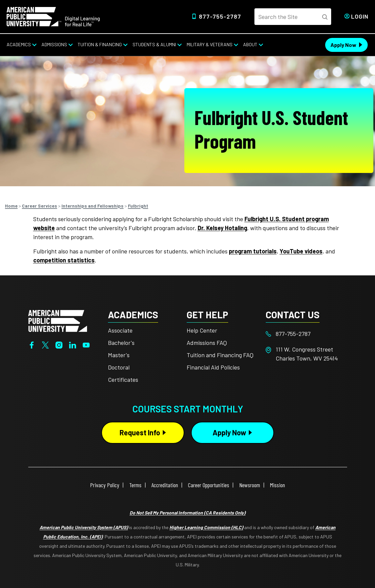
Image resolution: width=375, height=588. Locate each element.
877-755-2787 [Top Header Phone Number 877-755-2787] (220, 16)
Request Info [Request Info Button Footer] (140, 432)
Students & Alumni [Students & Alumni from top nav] (154, 44)
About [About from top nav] (250, 44)
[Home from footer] (58, 320)
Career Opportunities (209, 485)
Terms (135, 485)
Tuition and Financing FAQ (220, 355)
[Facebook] (32, 344)
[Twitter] (45, 344)
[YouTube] (86, 344)
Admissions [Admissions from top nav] (54, 44)
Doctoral (119, 367)
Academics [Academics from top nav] (19, 44)
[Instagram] (59, 344)
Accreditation (165, 485)
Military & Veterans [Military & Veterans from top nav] (210, 44)
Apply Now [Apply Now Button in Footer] (229, 432)
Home (11, 206)
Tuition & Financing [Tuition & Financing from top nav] (100, 44)
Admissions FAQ (207, 343)
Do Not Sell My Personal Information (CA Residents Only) (187, 513)
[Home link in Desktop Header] (53, 16)
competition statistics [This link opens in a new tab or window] (64, 260)
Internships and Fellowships (93, 206)
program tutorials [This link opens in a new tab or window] (253, 251)
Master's (119, 355)
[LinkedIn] (73, 344)
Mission (278, 485)
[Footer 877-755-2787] (305, 334)
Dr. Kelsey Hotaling (222, 228)
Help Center (202, 330)
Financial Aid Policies (213, 367)
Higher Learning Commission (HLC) (206, 527)
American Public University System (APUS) (84, 527)
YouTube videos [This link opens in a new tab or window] (301, 251)
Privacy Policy (105, 485)
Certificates (123, 379)
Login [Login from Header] (360, 16)
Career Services (40, 206)
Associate (120, 330)
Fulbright (138, 206)
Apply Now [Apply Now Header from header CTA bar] (343, 45)
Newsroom (250, 485)
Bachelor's (121, 343)
